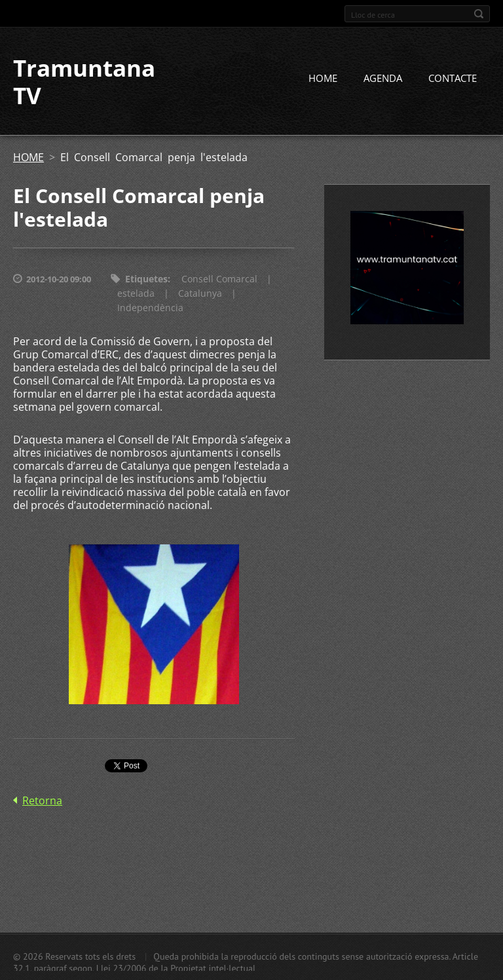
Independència (150, 308)
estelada (136, 293)
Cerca (479, 14)
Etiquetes (146, 279)
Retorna (42, 801)
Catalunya (200, 293)
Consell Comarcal (219, 279)
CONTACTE (453, 78)
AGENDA (383, 78)
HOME (323, 78)
